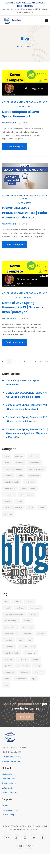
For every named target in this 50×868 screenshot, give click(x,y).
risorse (7, 501)
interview (8, 640)
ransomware (23, 666)
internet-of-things (36, 469)
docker (27, 621)
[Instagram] (16, 837)
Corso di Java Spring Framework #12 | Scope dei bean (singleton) (26, 419)
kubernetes (9, 646)
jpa (30, 640)
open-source (10, 488)
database (19, 456)
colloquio (21, 608)
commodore (36, 608)
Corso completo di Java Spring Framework (23, 383)
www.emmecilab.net (11, 761)
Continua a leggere (15, 147)
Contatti (25, 717)
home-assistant (11, 634)
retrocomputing (26, 495)
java (20, 640)
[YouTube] (7, 837)
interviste (8, 476)
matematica (34, 476)
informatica (34, 463)
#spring (21, 107)
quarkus (8, 666)
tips (34, 679)
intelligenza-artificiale (13, 469)
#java (30, 107)
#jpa (21, 203)
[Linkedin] (21, 846)
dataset (33, 614)
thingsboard (21, 679)
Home (21, 47)
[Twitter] (34, 837)
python (35, 659)
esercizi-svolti (10, 627)
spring (37, 666)
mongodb (8, 659)
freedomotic (28, 627)
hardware (20, 463)
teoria (7, 679)
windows (8, 514)
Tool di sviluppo (9, 783)
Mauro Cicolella (9, 123)
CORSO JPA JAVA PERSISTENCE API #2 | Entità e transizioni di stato (26, 395)
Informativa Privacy (11, 810)
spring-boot (9, 672)
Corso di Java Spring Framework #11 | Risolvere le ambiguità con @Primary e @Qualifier (27, 433)
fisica (7, 463)
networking (30, 482)
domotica (33, 456)
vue (6, 685)
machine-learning (28, 646)
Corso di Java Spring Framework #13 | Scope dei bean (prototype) (26, 407)
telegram (38, 672)
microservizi (30, 653)
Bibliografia (7, 774)
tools (31, 508)
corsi (7, 456)
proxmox (22, 659)
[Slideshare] (29, 846)
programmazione (28, 488)
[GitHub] (25, 837)
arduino (17, 601)
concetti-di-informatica (14, 614)
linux (21, 476)
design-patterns (11, 621)
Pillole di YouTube (10, 793)
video (42, 508)
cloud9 (7, 608)
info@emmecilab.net (11, 757)
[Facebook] (43, 837)
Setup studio (8, 788)
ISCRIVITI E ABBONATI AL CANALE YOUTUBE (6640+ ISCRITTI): (25, 4)
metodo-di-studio (12, 482)
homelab (27, 634)
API (6, 601)
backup (30, 601)
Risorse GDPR (8, 779)
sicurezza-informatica (13, 508)
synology (25, 672)
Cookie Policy (8, 815)
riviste (19, 501)
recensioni (9, 495)
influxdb (41, 634)
